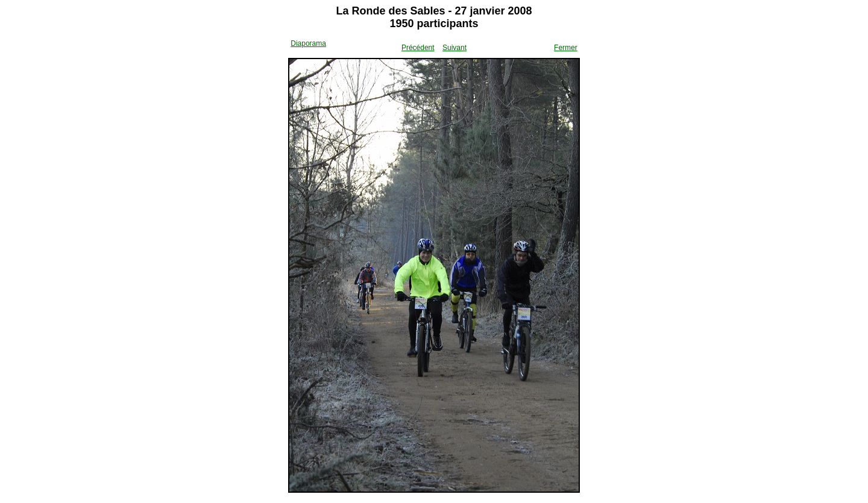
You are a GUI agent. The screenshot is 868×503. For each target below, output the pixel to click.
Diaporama (308, 43)
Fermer (566, 48)
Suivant (454, 48)
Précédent (418, 48)
